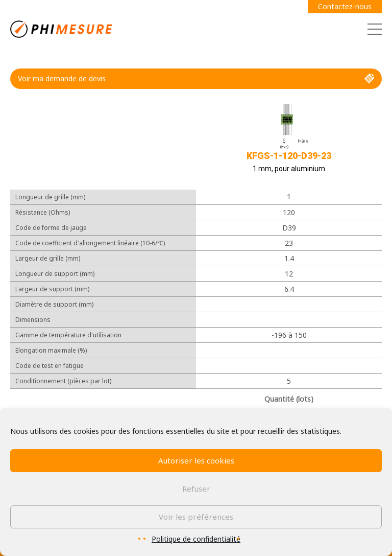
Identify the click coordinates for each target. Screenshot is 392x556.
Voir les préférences (196, 517)
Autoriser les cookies (196, 460)
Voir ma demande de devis (196, 79)
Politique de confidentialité (196, 539)
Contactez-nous (345, 6)
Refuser (196, 489)
